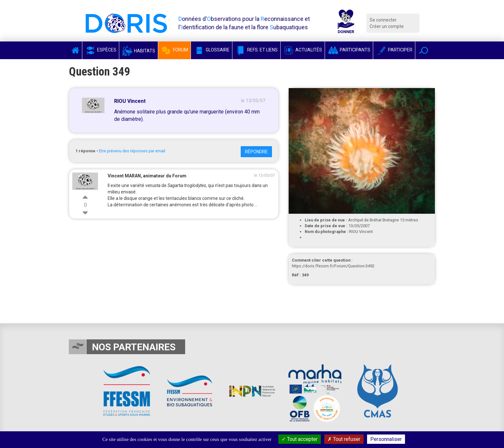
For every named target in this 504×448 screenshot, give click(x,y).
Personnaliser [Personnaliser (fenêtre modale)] (386, 439)
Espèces (101, 50)
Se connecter (383, 20)
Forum (174, 50)
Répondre (256, 152)
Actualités (303, 50)
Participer (394, 50)
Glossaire (212, 50)
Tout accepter (300, 439)
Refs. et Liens (256, 50)
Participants (349, 50)
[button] (423, 50)
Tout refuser (344, 439)
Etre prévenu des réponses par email (132, 151)
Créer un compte (387, 26)
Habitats (139, 51)
